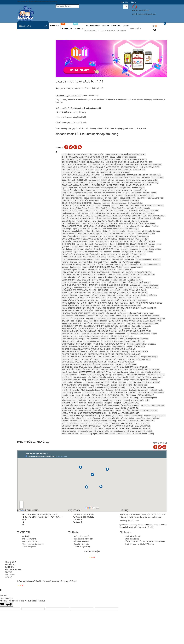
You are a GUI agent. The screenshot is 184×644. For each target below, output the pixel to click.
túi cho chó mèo (158, 405)
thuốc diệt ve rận (156, 390)
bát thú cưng (93, 183)
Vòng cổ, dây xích (26, 87)
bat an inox (120, 180)
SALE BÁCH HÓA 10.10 (88, 329)
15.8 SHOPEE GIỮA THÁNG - (134, 159)
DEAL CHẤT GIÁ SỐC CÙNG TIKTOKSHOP (100, 224)
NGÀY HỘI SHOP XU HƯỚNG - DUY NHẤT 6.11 (108, 303)
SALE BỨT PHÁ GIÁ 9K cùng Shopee (115, 329)
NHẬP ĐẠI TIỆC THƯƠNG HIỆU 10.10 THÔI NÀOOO (83, 313)
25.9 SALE (89, 170)
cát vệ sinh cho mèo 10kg (72, 198)
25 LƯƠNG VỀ (94, 165)
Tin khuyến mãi (91, 31)
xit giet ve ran (125, 428)
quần (86, 321)
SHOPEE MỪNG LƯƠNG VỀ (124, 349)
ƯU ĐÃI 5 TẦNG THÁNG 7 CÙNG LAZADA (140, 411)
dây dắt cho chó (68, 221)
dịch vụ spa (67, 229)
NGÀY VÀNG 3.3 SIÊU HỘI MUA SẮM (77, 311)
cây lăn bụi (142, 198)
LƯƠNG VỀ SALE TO (110, 282)
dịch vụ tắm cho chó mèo (113, 229)
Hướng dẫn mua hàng (82, 536)
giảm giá (65, 247)
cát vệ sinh (80, 195)
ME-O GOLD (103, 290)
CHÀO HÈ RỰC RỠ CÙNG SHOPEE (77, 203)
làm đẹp (65, 267)
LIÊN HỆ (8, 577)
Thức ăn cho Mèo (26, 51)
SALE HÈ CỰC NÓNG (71, 334)
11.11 (113, 157)
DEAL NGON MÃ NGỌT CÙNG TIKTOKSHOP (102, 226)
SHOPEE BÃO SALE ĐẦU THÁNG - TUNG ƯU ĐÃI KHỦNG (86, 349)
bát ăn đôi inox (157, 177)
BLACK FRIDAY (98, 185)
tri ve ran (83, 403)
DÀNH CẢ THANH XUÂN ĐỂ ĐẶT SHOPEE (113, 218)
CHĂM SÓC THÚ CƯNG (89, 200)
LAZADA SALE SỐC (108, 270)
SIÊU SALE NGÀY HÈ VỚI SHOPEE (144, 370)
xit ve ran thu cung (118, 431)
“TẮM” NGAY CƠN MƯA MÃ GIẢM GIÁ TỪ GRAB (125, 154)
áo (98, 172)
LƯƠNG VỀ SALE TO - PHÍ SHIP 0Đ (135, 282)
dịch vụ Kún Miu (137, 226)
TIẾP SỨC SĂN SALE (118, 393)
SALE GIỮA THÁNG (70, 331)
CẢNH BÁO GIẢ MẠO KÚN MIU (33, 207)
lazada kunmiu (137, 267)
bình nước (116, 183)
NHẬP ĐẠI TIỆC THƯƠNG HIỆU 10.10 (110, 311)
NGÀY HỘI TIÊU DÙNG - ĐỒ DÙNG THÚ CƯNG (121, 305)
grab (117, 249)
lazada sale (93, 270)
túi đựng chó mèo (80, 408)
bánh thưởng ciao (134, 175)
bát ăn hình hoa (108, 180)
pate (151, 313)
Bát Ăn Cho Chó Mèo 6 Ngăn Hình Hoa (107, 177)
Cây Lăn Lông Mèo (155, 198)
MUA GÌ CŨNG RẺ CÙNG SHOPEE (76, 293)
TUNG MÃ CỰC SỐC (130, 408)
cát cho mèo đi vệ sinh (112, 193)
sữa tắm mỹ (67, 377)
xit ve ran (147, 428)
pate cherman (67, 316)
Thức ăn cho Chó (26, 45)
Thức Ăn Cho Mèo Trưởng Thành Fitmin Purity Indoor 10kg (112, 387)
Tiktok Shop (131, 395)
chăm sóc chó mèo (70, 200)
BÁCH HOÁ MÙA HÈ (121, 172)
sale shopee (145, 334)
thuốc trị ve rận (101, 393)
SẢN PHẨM (10, 567)
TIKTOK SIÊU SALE (146, 395)
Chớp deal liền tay (136, 203)
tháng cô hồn (67, 382)
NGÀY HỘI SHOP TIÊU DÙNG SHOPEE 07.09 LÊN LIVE (124, 300)
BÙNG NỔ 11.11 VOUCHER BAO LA (117, 190)
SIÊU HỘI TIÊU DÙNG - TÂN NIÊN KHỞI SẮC (80, 370)
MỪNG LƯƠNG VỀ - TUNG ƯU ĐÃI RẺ (116, 295)
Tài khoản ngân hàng (82, 547)
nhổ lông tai (111, 313)
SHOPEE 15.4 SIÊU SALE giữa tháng (77, 367)
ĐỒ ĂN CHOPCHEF (13, 570)
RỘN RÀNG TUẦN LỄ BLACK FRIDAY (109, 323)
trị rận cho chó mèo (70, 403)
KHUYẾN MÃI (11, 564)
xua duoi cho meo (124, 434)
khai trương (106, 259)
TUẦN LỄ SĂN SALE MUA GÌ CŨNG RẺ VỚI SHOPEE (118, 405)
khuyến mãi (129, 259)
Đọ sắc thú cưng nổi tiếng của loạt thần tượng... (33, 244)
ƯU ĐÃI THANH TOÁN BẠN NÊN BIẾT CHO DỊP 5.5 (83, 416)
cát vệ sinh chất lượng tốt (125, 195)
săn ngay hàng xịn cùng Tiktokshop (134, 339)
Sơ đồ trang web (29, 547)
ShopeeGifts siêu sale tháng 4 (106, 367)
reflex (159, 321)
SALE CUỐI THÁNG (140, 329)
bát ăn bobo (67, 177)
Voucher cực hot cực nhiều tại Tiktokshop (100, 421)
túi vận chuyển (95, 408)
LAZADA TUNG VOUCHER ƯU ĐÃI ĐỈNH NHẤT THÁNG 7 (85, 272)
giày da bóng (67, 249)
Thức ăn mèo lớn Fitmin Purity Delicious (97, 390)
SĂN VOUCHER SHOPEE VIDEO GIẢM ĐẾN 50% (124, 341)
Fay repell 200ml (102, 244)
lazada (126, 267)
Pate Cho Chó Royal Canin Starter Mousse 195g (106, 316)
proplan (79, 321)
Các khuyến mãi (25, 119)
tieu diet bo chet (157, 393)
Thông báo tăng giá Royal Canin (32, 198)
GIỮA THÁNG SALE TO (104, 249)
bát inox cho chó (80, 183)
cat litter (146, 193)
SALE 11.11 (125, 326)
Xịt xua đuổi (148, 431)
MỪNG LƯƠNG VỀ (140, 293)
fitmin (112, 244)
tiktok (78, 395)
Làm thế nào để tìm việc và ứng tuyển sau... (32, 219)
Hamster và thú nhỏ (26, 56)
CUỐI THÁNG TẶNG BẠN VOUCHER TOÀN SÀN (109, 213)
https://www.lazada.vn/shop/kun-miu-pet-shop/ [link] (86, 100)
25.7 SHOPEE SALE (129, 167)
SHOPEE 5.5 (140, 346)
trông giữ (108, 403)
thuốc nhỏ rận (88, 393)
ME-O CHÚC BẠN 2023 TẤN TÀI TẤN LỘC (79, 290)
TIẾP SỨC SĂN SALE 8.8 (139, 393)
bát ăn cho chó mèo (81, 177)
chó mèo (106, 203)
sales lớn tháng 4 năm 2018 (121, 336)
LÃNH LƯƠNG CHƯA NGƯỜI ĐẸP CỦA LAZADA (102, 267)
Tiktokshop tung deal (148, 398)
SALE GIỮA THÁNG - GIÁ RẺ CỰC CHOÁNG (98, 331)
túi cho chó (146, 405)
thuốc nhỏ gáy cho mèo (71, 393)
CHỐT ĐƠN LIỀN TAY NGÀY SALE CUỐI (79, 206)
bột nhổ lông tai (138, 188)
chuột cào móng (103, 206)
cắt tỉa (154, 193)
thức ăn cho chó (125, 385)
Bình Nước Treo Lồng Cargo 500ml (76, 185)
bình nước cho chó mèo (131, 183)
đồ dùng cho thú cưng (151, 231)
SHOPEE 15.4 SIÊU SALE (126, 364)
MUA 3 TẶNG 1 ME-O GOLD (134, 290)
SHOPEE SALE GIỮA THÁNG (128, 354)
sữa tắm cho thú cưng (155, 375)
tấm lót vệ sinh (129, 377)
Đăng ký (134, 2)
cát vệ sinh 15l (107, 195)
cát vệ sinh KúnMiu (128, 198)
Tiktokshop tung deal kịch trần (74, 400)
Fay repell (89, 244)
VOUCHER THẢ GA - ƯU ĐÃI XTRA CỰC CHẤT (81, 426)
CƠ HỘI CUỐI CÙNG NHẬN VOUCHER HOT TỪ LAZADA (140, 206)
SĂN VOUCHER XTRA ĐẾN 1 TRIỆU (77, 344)
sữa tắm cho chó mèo (136, 375)
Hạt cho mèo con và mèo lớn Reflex (88, 252)
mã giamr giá (67, 288)
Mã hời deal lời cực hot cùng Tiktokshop (110, 288)
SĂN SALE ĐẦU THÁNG (72, 341)
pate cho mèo (133, 316)
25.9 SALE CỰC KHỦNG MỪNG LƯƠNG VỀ (113, 170)
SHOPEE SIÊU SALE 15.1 (116, 359)
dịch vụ (125, 226)
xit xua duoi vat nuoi (107, 434)
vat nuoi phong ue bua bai (155, 416)
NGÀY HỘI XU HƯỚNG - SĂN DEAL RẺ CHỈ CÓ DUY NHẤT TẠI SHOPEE (126, 308)
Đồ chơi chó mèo (25, 103)
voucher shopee (143, 423)
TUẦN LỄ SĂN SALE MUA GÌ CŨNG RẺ (78, 405)
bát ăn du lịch (94, 180)
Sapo (74, 581)
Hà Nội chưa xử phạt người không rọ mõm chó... (33, 231)
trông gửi (117, 403)
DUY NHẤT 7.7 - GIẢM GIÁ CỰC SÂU (140, 241)
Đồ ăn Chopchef (25, 135)
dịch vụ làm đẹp (152, 226)
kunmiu (143, 264)
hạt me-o (108, 252)
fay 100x (80, 244)
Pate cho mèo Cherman (150, 316)
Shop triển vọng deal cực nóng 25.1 (141, 344)
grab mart (124, 249)
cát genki (126, 193)
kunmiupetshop (154, 264)
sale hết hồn (120, 334)
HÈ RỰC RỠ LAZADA (144, 252)
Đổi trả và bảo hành (81, 541)
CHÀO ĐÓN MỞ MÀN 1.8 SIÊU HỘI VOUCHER (120, 200)
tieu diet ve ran (68, 395)
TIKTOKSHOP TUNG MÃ (98, 400)
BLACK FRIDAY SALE (116, 185)
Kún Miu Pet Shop (101, 262)
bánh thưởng (120, 175)
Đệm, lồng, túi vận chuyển (29, 93)
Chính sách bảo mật (133, 536)
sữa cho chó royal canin (151, 372)
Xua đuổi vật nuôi (140, 434)
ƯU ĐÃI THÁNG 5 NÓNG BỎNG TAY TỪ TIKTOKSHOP (84, 413)
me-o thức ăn (116, 290)
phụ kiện (65, 321)
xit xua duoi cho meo (70, 434)
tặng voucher (93, 380)
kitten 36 (157, 259)
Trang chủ (134, 28)
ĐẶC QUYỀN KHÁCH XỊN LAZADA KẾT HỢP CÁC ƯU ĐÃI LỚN (121, 216)
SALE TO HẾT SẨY (70, 336)
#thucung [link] (112, 134)
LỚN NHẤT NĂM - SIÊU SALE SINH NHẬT (79, 277)
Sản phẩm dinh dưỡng (28, 61)
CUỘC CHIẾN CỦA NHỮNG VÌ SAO (76, 211)
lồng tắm (122, 280)
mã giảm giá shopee (150, 285)
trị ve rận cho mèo (95, 403)
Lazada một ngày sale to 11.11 (74, 270)
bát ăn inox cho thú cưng (136, 180)
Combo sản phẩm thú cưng (30, 114)
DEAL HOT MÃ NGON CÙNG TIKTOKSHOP (137, 224)
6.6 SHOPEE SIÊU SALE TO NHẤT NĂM (78, 172)
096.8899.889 (133, 521)
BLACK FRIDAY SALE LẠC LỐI (139, 185)
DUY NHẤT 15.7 (142, 239)
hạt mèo (116, 252)
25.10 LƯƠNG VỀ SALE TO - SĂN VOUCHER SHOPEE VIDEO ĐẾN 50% (132, 165)
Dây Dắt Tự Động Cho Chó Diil (110, 221)
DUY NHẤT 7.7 (116, 241)
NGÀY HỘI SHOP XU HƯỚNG (74, 303)
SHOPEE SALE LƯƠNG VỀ (108, 357)
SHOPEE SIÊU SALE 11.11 (92, 359)
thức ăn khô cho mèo (145, 387)
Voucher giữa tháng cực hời (73, 423)
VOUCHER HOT (128, 423)
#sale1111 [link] (74, 134)
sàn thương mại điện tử (93, 341)
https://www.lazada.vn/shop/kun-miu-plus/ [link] (124, 100)
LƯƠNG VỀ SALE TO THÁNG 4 (75, 285)
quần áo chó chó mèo (98, 321)
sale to (154, 334)
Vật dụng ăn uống (26, 82)
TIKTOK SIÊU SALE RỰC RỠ (74, 398)
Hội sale (126, 254)
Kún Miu (73, 262)
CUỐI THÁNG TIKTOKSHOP (143, 213)
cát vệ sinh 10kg (93, 195)
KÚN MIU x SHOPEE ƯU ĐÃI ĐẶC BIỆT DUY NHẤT (117, 264)
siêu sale (104, 370)
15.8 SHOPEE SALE (114, 162)
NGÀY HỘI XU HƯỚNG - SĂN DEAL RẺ (78, 308)
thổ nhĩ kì (78, 382)
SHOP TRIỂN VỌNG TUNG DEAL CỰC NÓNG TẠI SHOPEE (86, 346)
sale (157, 323)
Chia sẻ (59, 148)
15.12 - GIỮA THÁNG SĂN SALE (107, 159)
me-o (135, 288)
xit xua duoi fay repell (89, 434)
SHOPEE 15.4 (108, 364)
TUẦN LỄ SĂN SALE (131, 403)
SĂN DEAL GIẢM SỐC (109, 339)
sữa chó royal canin (70, 375)
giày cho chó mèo (131, 247)
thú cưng (122, 382)
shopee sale (104, 352)
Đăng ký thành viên (81, 544)
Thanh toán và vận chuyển (33, 544)
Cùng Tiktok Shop (103, 208)
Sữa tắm (22, 72)
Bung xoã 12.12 (140, 190)
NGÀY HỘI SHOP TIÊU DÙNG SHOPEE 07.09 (81, 300)
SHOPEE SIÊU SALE (71, 359)
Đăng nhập (124, 2)
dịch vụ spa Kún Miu (81, 229)
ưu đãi (118, 411)
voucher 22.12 (76, 421)
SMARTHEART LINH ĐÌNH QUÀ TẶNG (95, 372)
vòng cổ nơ (140, 418)
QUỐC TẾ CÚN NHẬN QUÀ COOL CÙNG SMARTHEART (132, 321)
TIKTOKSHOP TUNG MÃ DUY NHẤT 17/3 (127, 400)
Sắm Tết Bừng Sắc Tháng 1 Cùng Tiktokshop (80, 339)
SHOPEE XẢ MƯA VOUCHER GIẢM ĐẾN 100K (81, 364)
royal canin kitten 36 (145, 323)
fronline (152, 244)
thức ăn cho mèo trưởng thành (74, 387)
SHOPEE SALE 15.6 (139, 352)
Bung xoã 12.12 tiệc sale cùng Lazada (77, 193)
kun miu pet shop (85, 262)
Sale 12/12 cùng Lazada (141, 326)
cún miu (65, 208)
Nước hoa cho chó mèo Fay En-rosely (133, 313)
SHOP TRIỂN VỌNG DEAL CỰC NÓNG (109, 344)
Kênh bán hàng (25, 124)
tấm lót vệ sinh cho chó (71, 380)
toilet (147, 400)
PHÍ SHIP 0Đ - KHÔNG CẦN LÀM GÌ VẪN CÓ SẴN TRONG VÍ (123, 318)
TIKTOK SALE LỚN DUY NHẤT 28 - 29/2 (108, 395)
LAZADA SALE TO (125, 270)
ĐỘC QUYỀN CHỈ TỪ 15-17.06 (121, 234)
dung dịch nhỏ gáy (126, 239)
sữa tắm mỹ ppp (80, 377)
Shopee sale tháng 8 (149, 357)
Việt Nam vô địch (30, 190)
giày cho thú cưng (146, 247)
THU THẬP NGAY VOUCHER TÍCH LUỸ (144, 382)
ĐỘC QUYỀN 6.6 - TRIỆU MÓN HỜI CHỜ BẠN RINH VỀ (84, 234)
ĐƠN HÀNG (10, 575)
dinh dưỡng (96, 231)
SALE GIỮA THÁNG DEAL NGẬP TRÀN (134, 331)
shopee (129, 346)
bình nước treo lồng (150, 183)
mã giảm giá (135, 285)
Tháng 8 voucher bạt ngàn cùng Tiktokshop (140, 380)
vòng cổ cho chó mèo (111, 418)
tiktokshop (134, 398)
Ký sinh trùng (24, 66)
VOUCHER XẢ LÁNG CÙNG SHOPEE (118, 426)
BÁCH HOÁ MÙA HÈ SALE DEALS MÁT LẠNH (81, 175)
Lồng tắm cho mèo (135, 280)
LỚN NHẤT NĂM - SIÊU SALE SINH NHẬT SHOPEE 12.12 (86, 280)
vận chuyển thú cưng (114, 416)
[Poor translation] (9, 604)
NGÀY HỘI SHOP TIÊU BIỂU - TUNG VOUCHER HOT (84, 298)
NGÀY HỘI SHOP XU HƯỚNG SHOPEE (146, 303)
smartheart (73, 372)
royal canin (131, 323)
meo (130, 288)
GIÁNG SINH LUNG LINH (111, 247)
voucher (65, 421)
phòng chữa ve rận (157, 318)
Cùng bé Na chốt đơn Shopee (82, 208)
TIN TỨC (9, 572)
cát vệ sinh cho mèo (145, 195)
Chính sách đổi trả (132, 539)
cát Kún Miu (136, 193)
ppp (72, 321)
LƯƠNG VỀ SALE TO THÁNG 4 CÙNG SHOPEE (109, 285)
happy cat (143, 249)
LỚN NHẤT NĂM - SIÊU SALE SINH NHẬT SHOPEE (119, 277)
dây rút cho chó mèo (140, 221)
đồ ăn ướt (107, 231)
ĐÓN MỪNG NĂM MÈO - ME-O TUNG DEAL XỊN (82, 236)
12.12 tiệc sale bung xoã (126, 157)
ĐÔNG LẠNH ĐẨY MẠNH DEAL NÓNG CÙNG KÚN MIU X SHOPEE (89, 239)
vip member (81, 418)
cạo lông (98, 193)
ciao (113, 206)
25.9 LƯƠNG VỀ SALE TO (73, 170)
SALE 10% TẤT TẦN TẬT (72, 326)
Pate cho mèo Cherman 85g (73, 318)
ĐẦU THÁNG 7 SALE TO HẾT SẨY (146, 218)
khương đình (118, 259)
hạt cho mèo (67, 252)
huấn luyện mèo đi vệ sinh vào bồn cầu (78, 259)
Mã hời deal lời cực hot (83, 288)
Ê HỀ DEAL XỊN (68, 244)
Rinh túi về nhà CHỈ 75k (82, 323)
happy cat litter (155, 249)
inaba (97, 259)
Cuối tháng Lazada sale (149, 211)
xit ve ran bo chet (69, 431)
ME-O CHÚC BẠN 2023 (149, 288)
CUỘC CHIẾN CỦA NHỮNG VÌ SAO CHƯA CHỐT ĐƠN (115, 211)
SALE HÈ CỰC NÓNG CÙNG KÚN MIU (98, 334)
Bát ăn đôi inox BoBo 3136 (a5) (74, 180)
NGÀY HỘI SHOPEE (70, 305)
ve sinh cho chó (68, 418)
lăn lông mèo (75, 267)
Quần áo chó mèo (26, 108)
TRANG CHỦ (10, 562)
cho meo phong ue (119, 203)
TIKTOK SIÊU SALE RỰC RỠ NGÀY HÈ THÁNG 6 (108, 398)
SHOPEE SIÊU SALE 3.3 (72, 362)
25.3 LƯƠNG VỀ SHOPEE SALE (75, 167)
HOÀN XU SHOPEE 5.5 (111, 254)
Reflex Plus (67, 323)
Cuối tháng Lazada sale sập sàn (75, 213)
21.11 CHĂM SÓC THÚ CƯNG (74, 165)
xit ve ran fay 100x (101, 431)
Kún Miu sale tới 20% (131, 262)
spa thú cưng (123, 372)
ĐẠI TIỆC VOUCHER (157, 216)
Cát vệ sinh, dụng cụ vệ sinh (30, 98)
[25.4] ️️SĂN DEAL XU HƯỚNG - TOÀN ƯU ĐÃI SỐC (83, 154)
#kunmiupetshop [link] (93, 134)
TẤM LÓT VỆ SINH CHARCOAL (149, 377)
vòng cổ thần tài (153, 418)
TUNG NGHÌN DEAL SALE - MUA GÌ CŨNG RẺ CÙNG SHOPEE (88, 411)
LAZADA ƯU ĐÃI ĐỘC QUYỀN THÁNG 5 (78, 275)
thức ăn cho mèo (140, 385)
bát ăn (145, 175)
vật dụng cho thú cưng (133, 416)
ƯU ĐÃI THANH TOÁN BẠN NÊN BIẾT (124, 413)
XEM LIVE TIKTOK (143, 426)
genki (159, 244)
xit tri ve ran (137, 428)
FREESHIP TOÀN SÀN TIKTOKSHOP (132, 244)
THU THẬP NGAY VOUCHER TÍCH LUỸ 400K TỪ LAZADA (86, 385)
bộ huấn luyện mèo (70, 188)
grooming (134, 249)
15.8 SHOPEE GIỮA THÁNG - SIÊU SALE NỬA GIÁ (83, 162)
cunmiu (147, 208)
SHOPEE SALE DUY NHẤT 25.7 (101, 354)
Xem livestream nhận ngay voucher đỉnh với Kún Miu (83, 428)
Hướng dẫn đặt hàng (31, 541)
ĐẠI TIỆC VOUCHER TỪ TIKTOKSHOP (78, 218)
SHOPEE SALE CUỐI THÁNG (74, 354)
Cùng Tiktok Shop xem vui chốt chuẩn (127, 208)
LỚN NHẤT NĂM (148, 275)
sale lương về (133, 334)
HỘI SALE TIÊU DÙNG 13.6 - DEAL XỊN (124, 257)
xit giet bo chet (112, 428)
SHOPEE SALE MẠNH (130, 357)
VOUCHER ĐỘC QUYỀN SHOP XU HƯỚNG (136, 421)
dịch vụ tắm (96, 229)
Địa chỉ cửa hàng (29, 539)
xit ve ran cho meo (85, 431)
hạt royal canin (127, 252)
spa (114, 372)
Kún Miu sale (116, 262)
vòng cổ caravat (94, 418)
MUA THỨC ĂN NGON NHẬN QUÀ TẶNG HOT (111, 293)
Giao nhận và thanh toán (83, 539)
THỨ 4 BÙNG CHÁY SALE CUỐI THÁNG (100, 382)
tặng (84, 380)
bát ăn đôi (146, 177)
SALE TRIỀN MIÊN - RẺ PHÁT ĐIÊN (94, 336)
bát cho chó (153, 180)
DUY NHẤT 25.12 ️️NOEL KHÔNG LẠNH (78, 241)
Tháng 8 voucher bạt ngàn (110, 380)
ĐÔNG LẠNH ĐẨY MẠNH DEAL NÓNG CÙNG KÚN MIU (126, 236)
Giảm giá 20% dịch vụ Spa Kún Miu (85, 247)
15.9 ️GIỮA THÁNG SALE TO (136, 162)
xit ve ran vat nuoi (134, 431)
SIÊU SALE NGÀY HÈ (119, 370)
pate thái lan (91, 318)
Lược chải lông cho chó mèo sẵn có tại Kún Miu (81, 282)
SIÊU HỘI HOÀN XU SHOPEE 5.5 (134, 367)
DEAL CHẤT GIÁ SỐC (71, 224)
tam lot (118, 377)
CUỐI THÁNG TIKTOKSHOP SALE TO (78, 216)
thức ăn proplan (121, 390)
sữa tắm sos (93, 377)
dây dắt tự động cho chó (86, 221)
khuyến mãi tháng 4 (143, 259)
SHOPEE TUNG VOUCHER (95, 362)
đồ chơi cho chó (119, 231)
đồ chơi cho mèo (134, 231)
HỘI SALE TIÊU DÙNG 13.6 (95, 257)
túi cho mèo (67, 408)
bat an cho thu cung (132, 177)
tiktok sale (86, 395)
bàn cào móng (107, 175)
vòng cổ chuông (127, 418)
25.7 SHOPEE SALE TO (149, 167)
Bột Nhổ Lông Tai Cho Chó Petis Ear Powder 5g (81, 190)
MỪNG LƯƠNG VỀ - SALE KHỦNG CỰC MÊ (80, 295)
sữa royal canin (119, 375)
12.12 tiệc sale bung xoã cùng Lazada (77, 159)
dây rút (127, 221)
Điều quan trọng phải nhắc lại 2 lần (76, 231)
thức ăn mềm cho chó (71, 390)
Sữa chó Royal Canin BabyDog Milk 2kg (95, 375)
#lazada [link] (61, 134)
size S (64, 372)
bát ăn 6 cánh (155, 175)
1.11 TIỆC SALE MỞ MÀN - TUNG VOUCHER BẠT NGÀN (85, 157)
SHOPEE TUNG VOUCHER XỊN (122, 362)
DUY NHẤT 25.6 (102, 241)
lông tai (114, 280)
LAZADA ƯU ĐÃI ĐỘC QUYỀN (139, 272)
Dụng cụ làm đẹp (26, 77)
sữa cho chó (135, 372)
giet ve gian (79, 249)
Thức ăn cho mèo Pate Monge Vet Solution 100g (40, 157)
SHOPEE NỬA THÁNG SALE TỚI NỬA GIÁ (79, 352)
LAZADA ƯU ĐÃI (118, 272)
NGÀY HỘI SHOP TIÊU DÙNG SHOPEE (124, 298)
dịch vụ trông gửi (132, 229)
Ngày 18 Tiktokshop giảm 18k (145, 295)
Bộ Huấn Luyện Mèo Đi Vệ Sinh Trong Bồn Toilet (99, 188)
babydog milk (106, 172)
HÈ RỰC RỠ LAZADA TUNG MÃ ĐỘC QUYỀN (81, 254)
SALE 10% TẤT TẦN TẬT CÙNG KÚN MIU (101, 326)
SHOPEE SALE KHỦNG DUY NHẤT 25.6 (78, 357)
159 (151, 162)
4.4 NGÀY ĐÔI (139, 170)
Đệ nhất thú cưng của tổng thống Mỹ (34, 255)
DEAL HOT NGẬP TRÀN (72, 226)
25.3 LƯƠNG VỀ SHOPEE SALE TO (105, 167)
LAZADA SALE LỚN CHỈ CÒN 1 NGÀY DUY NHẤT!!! (118, 275)
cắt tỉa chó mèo (68, 195)
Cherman (97, 203)
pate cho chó (80, 316)
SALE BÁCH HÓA (69, 329)
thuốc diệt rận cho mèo (138, 390)
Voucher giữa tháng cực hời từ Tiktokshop (103, 423)
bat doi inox (67, 183)
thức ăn (114, 385)
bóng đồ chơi (125, 188)
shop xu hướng (119, 346)
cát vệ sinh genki (112, 198)
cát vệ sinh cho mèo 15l (94, 198)
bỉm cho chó (105, 183)
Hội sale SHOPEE (138, 254)
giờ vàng (89, 249)
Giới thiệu (26, 536)
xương (151, 434)
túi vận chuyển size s (111, 408)
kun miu (65, 262)
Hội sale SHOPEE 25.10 (72, 257)
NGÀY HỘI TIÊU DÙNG (90, 305)
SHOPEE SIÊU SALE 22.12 (139, 359)
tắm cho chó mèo (107, 377)
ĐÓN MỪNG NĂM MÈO (145, 234)
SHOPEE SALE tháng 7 (120, 352)
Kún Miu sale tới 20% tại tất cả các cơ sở (78, 264)
